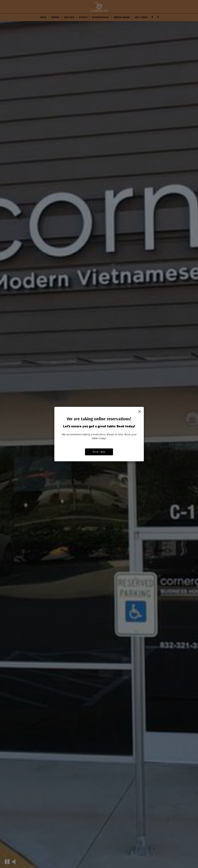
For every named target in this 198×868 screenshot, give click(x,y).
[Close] (140, 411)
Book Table (99, 452)
